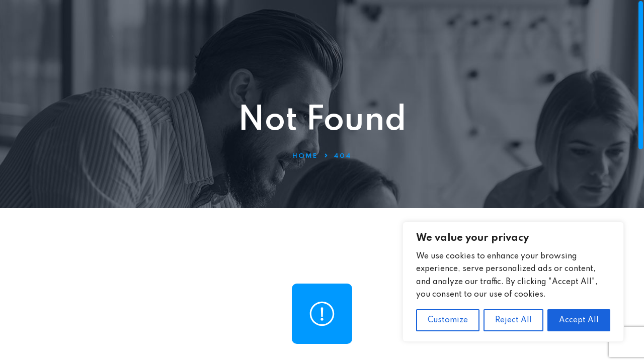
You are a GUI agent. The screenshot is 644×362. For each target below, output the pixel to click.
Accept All (579, 320)
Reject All (513, 320)
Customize (448, 320)
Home (305, 156)
